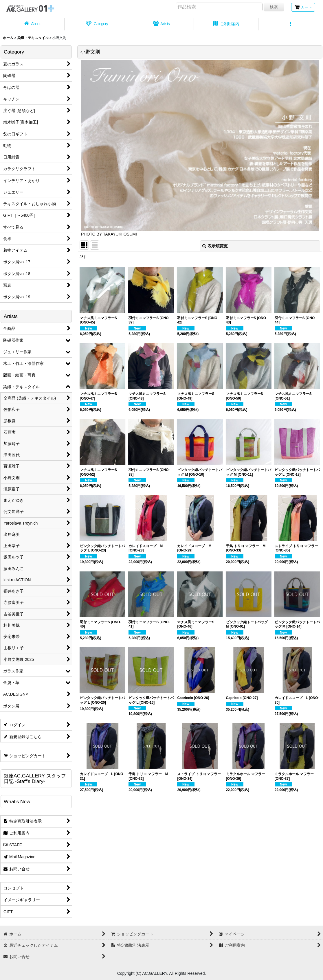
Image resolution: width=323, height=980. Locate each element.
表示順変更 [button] (215, 246)
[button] (291, 24)
